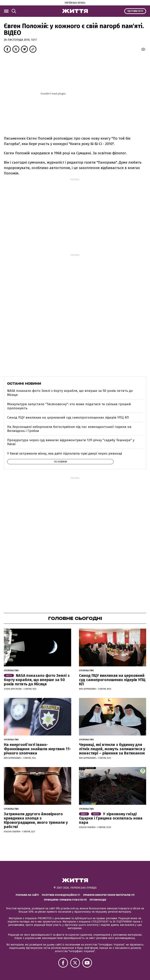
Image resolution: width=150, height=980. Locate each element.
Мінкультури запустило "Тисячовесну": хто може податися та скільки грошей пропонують (69, 406)
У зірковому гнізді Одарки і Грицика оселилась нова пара (111, 818)
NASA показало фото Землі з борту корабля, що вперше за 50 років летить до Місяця (70, 393)
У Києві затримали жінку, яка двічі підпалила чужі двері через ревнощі (65, 454)
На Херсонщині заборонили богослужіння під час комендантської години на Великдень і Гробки (69, 429)
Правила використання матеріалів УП (109, 895)
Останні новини (24, 384)
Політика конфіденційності (61, 895)
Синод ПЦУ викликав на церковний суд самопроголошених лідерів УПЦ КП (68, 417)
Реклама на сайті (27, 895)
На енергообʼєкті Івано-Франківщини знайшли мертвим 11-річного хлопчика (37, 749)
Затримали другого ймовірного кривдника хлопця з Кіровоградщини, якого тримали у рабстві (36, 820)
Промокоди (98, 900)
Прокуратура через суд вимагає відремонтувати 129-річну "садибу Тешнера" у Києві (71, 442)
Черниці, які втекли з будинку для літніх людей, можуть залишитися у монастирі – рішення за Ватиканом (112, 749)
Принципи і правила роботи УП (65, 900)
